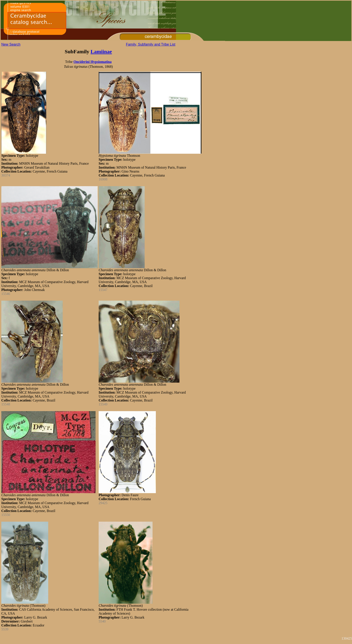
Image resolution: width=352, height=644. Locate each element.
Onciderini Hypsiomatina (92, 62)
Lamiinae (101, 52)
